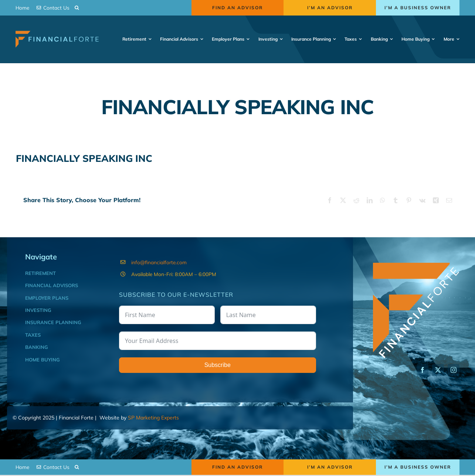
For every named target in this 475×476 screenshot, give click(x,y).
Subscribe (218, 365)
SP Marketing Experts (153, 418)
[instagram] (454, 370)
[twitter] (438, 370)
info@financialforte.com (159, 262)
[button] (77, 8)
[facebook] (423, 370)
